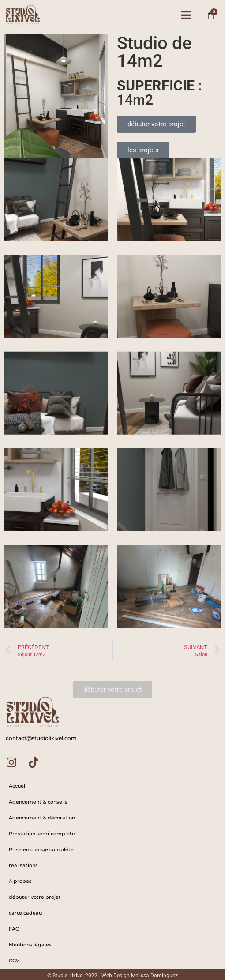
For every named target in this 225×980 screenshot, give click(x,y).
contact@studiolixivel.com (41, 738)
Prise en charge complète (41, 849)
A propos (20, 881)
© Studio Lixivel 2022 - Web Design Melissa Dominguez (112, 976)
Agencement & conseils (38, 802)
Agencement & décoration (42, 818)
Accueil (18, 786)
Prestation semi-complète (42, 834)
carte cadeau (25, 913)
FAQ (14, 929)
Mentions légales (30, 945)
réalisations (23, 865)
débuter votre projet (35, 897)
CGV (14, 961)
